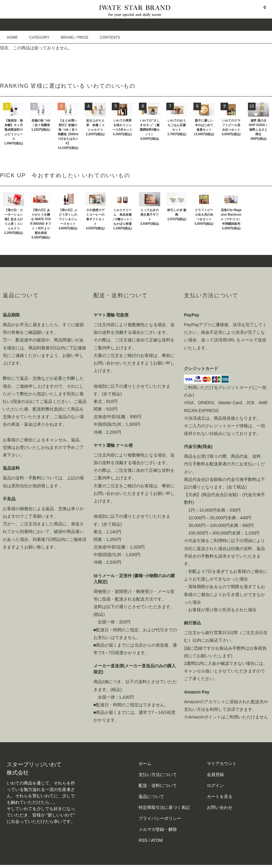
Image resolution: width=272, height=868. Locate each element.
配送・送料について (158, 785)
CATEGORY (36, 37)
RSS (143, 840)
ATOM (157, 840)
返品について (151, 796)
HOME (12, 37)
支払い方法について (158, 774)
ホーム (145, 764)
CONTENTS (106, 37)
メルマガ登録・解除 (158, 829)
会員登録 (215, 774)
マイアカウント (222, 764)
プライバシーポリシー (160, 818)
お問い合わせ (220, 807)
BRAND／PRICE (71, 37)
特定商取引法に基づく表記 (164, 807)
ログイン (215, 785)
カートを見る (220, 796)
